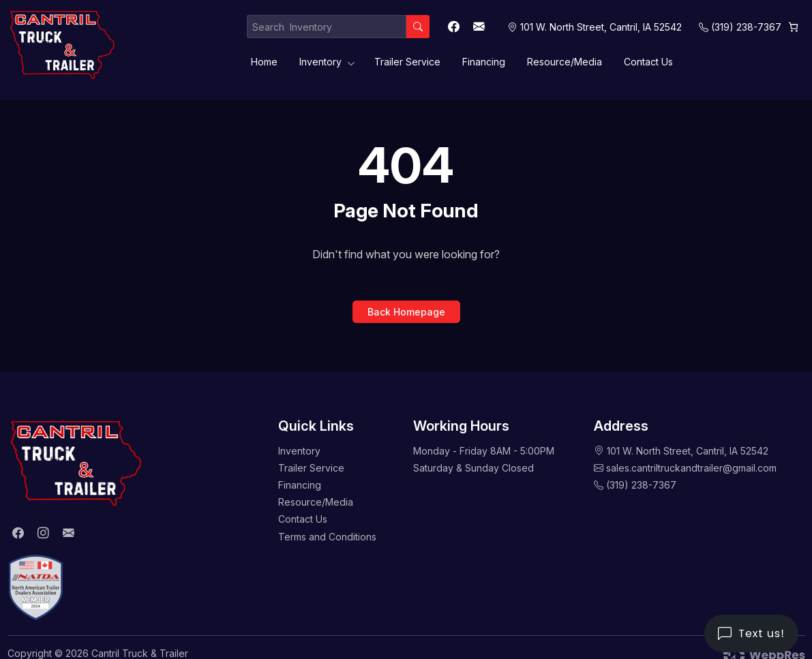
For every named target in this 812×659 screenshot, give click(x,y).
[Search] (418, 27)
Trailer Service (407, 62)
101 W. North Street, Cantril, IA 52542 (688, 451)
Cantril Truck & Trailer (140, 653)
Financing (484, 62)
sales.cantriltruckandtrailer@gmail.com (691, 468)
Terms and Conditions (327, 537)
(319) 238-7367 (746, 27)
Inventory (320, 62)
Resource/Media (565, 62)
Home (264, 62)
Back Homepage (406, 312)
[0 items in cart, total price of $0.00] (793, 27)
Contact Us (648, 62)
